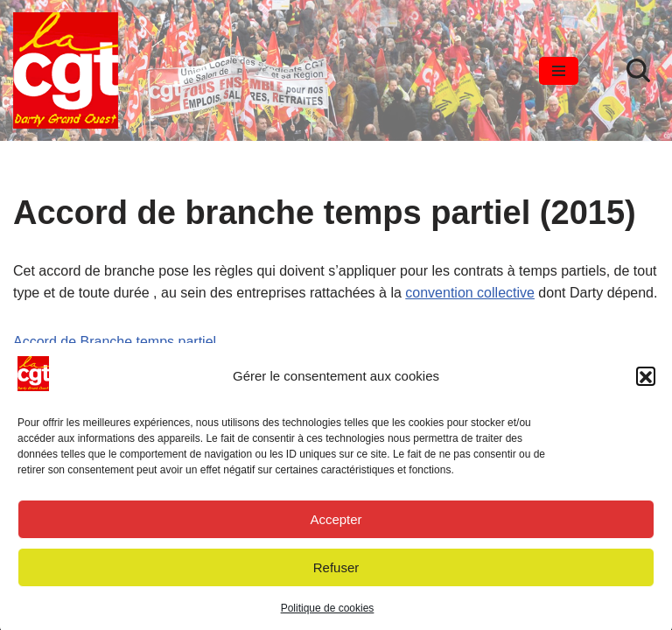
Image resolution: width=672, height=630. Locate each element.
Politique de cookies (328, 613)
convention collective (470, 293)
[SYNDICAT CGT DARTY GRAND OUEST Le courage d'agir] (66, 70)
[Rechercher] (638, 70)
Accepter (336, 524)
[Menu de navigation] (559, 71)
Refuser (336, 572)
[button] (646, 381)
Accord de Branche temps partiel (115, 342)
